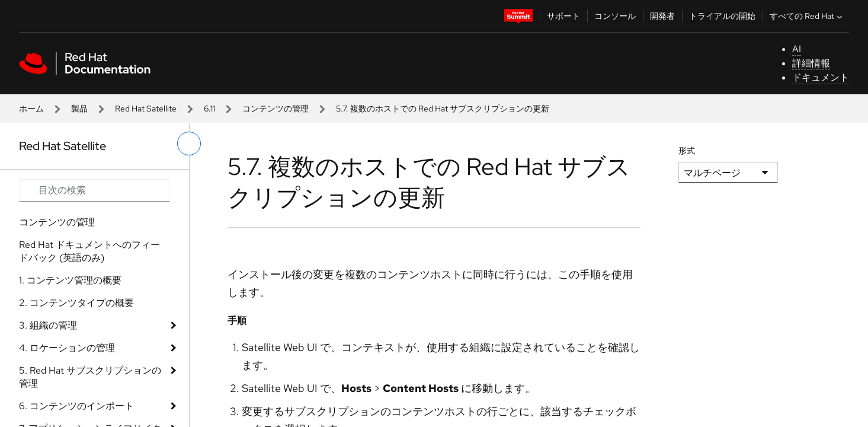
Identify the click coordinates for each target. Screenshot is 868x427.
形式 (687, 151)
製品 (79, 109)
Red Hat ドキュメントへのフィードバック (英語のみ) (89, 251)
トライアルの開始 (722, 16)
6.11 (209, 109)
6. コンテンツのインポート (76, 406)
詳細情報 (811, 63)
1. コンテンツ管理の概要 (70, 280)
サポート (563, 16)
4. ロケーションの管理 (67, 348)
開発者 (662, 16)
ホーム (31, 109)
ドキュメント (821, 77)
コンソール (615, 16)
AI (797, 49)
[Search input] (95, 190)
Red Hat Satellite (146, 109)
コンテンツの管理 (276, 109)
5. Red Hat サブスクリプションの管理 (90, 377)
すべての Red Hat (807, 16)
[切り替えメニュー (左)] (189, 144)
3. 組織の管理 (48, 325)
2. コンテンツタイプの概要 (76, 303)
